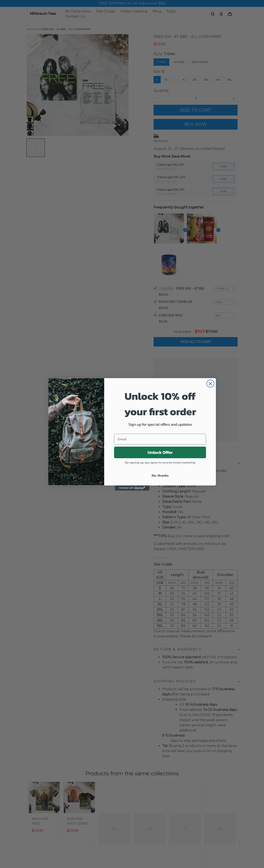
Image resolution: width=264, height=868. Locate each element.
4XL (218, 80)
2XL (195, 80)
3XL (206, 80)
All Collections (78, 11)
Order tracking (134, 11)
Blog (157, 11)
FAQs (171, 11)
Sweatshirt (200, 62)
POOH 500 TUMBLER (175, 302)
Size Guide (106, 11)
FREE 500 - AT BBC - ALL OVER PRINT (191, 289)
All (38, 29)
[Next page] (240, 844)
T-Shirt (169, 54)
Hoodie (179, 62)
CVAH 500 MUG (171, 315)
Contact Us (75, 16)
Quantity (161, 90)
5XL (230, 80)
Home (30, 29)
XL (184, 80)
